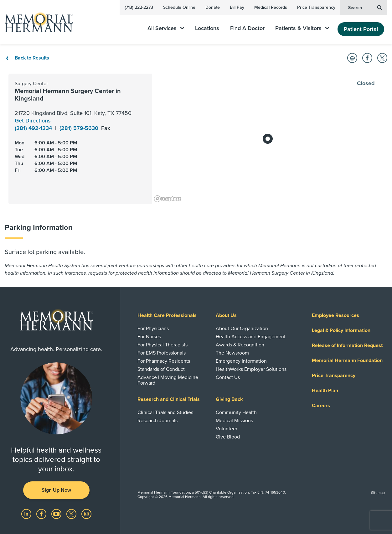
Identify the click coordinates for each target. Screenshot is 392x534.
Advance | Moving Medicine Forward (168, 380)
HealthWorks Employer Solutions (251, 369)
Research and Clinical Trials (169, 399)
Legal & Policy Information (341, 330)
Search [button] (365, 7)
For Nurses (149, 337)
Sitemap (378, 493)
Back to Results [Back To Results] (27, 58)
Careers (321, 406)
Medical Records (271, 7)
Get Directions (33, 121)
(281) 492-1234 (34, 128)
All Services (166, 28)
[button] (352, 58)
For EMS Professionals (162, 353)
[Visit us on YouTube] (57, 513)
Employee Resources (335, 315)
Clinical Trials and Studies (165, 412)
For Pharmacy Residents (164, 361)
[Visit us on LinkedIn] (27, 513)
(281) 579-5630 (80, 128)
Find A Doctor (247, 28)
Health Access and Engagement (251, 337)
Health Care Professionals (167, 315)
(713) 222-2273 (139, 7)
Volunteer (227, 429)
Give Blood (228, 437)
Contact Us (228, 377)
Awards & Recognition (240, 345)
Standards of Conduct (161, 369)
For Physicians (153, 329)
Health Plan (325, 391)
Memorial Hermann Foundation (347, 360)
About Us (226, 315)
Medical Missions (234, 421)
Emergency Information (241, 361)
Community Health (236, 412)
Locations (207, 28)
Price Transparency (316, 7)
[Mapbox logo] (168, 199)
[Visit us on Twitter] (72, 513)
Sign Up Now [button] (56, 490)
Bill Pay (237, 7)
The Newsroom (232, 353)
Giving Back (229, 399)
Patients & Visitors (302, 28)
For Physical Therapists (162, 345)
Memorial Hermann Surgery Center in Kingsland (68, 95)
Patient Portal (361, 29)
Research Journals (157, 421)
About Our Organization (242, 329)
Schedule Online (179, 7)
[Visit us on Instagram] (86, 513)
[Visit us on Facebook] (42, 513)
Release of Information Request (347, 345)
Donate (213, 7)
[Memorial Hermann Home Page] (36, 22)
